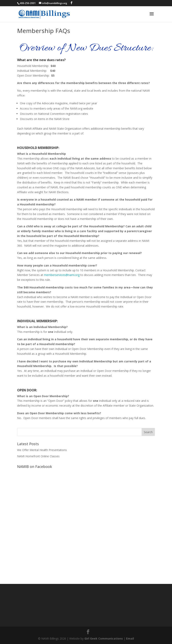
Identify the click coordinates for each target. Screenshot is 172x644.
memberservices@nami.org (62, 275)
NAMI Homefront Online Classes (38, 456)
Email (130, 638)
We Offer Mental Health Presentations (42, 450)
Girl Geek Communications (104, 638)
